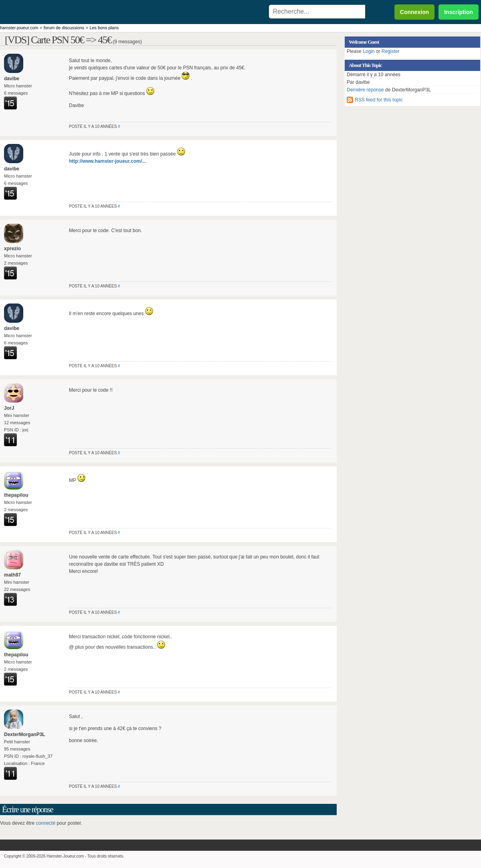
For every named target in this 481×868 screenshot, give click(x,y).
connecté (45, 823)
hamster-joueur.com (19, 28)
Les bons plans (104, 28)
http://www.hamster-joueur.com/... (107, 161)
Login (369, 51)
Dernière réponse (365, 90)
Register (391, 51)
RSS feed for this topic (379, 100)
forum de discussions (64, 28)
